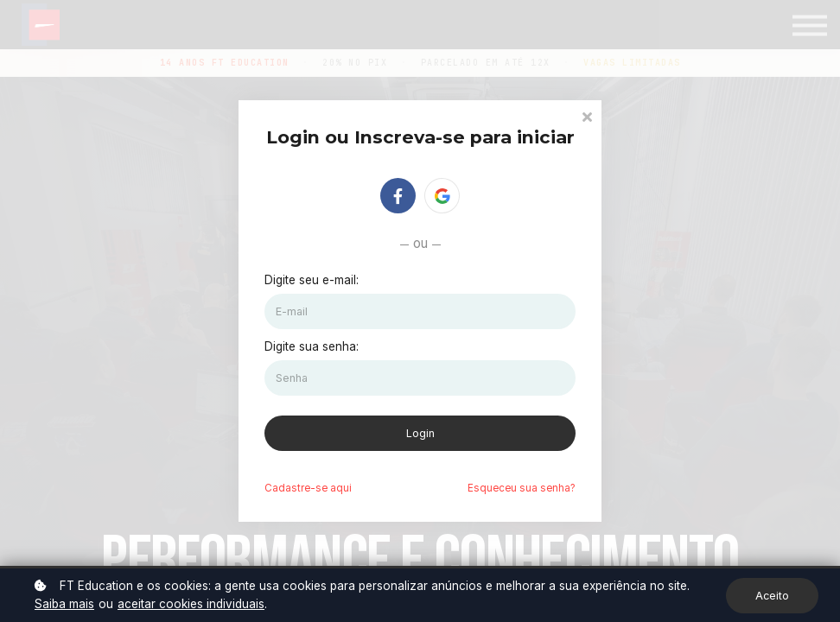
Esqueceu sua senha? (522, 488)
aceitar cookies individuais (191, 604)
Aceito (772, 596)
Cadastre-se (308, 488)
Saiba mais (64, 604)
